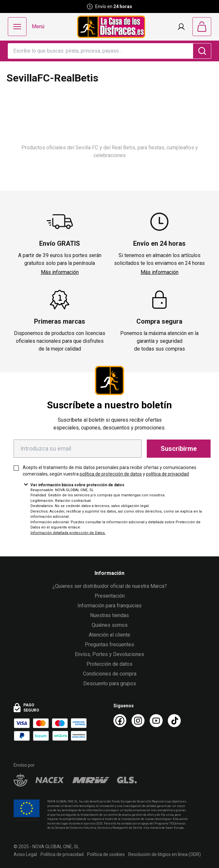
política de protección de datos (111, 474)
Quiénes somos (110, 625)
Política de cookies (106, 854)
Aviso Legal (25, 854)
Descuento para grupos (110, 683)
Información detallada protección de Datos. (68, 533)
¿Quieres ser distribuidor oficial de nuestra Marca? (110, 586)
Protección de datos (109, 664)
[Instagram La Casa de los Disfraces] (138, 721)
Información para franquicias (109, 606)
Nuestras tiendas (109, 615)
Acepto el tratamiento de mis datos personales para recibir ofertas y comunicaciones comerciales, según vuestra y (109, 471)
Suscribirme (179, 449)
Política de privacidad (62, 854)
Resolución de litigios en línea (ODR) (165, 854)
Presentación (110, 596)
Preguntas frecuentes (109, 645)
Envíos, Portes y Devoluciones (109, 654)
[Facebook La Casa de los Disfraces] (120, 721)
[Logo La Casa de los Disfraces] (111, 27)
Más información (60, 272)
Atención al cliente (109, 635)
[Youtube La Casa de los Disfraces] (156, 721)
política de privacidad (167, 474)
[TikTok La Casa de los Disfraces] (174, 721)
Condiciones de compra (110, 674)
